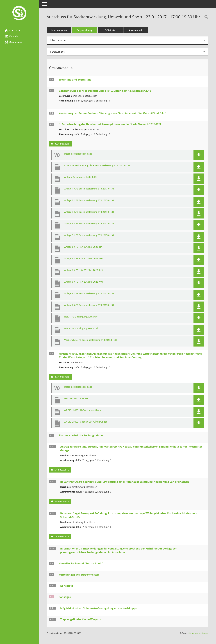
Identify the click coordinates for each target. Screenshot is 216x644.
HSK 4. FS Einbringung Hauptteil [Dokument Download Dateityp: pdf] (81, 328)
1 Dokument (57, 52)
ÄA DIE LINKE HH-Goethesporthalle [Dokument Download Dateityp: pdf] (83, 410)
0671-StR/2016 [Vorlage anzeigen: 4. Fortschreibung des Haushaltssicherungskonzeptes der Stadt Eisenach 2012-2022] (62, 144)
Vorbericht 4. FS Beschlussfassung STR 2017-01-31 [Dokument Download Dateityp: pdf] (91, 340)
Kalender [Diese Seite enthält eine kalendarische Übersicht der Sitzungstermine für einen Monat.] (12, 36)
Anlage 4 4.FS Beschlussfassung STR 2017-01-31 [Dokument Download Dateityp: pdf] (89, 224)
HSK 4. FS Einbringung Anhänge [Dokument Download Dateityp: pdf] (81, 317)
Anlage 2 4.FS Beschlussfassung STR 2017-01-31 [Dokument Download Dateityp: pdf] (89, 200)
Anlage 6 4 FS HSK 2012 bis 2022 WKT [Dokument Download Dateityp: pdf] (84, 282)
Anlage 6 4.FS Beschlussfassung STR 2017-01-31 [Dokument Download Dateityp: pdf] (89, 294)
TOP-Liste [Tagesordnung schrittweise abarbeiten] (110, 30)
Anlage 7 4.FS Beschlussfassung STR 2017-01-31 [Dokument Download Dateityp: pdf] (89, 305)
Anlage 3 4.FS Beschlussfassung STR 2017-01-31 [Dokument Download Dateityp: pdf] (89, 212)
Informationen (59, 30)
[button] (19, 42)
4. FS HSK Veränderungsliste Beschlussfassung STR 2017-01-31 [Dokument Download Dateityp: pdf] (97, 166)
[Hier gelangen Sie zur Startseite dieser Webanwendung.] (19, 13)
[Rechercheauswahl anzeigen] (206, 17)
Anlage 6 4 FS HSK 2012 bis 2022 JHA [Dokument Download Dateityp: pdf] (83, 247)
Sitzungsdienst (198, 633)
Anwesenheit (136, 30)
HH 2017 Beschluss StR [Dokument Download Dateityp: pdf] (76, 399)
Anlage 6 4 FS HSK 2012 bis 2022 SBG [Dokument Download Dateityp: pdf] (84, 259)
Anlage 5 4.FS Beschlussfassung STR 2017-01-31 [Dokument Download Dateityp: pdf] (89, 235)
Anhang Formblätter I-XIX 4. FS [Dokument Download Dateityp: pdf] (80, 177)
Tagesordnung (85, 30)
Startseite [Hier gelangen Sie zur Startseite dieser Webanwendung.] (12, 30)
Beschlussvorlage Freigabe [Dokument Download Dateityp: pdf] (78, 154)
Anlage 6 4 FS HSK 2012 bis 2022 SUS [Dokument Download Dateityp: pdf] (83, 270)
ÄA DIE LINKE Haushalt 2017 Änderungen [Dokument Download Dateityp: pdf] (86, 422)
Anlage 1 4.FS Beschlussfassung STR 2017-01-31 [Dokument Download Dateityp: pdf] (89, 189)
